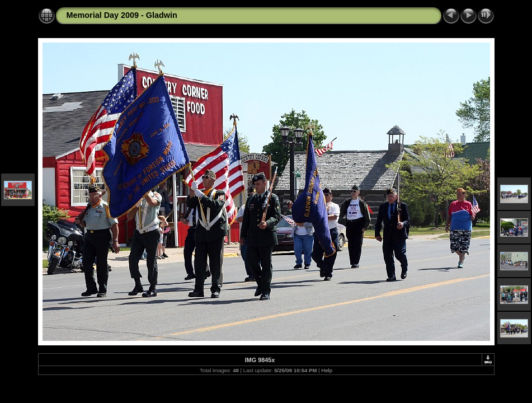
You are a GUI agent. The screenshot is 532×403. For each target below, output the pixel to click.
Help (327, 370)
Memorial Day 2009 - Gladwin (122, 15)
